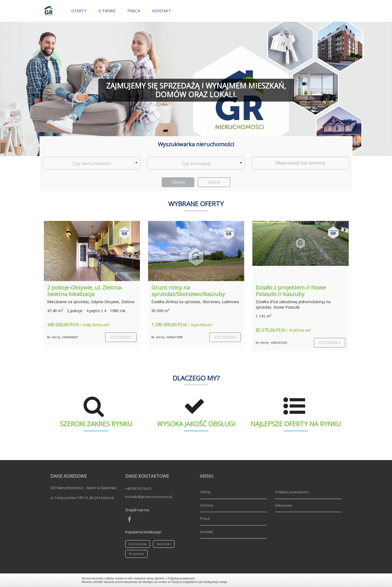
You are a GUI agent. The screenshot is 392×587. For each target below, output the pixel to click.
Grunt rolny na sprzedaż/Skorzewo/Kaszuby (188, 291)
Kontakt (162, 11)
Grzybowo (136, 554)
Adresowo (283, 505)
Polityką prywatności (181, 578)
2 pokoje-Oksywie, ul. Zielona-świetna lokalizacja (85, 291)
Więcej (214, 182)
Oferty (79, 11)
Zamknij (308, 580)
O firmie (107, 11)
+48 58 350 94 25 (138, 488)
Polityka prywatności (292, 492)
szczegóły (121, 337)
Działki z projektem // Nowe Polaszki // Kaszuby (291, 291)
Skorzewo (164, 544)
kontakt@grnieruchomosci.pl (149, 497)
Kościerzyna (138, 544)
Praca (134, 11)
